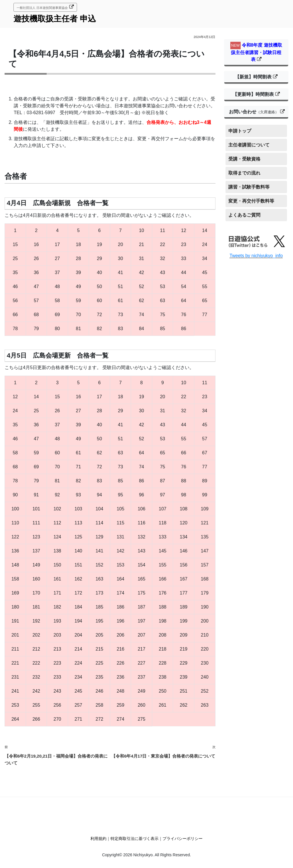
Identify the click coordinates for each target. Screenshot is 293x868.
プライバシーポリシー (183, 839)
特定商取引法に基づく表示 (134, 839)
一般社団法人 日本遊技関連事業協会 (42, 8)
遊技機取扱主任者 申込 (55, 19)
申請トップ (240, 131)
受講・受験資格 (244, 159)
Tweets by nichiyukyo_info (256, 256)
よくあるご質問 (244, 215)
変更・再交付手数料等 (251, 201)
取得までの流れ (244, 173)
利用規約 (98, 839)
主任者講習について (249, 145)
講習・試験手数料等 (249, 187)
